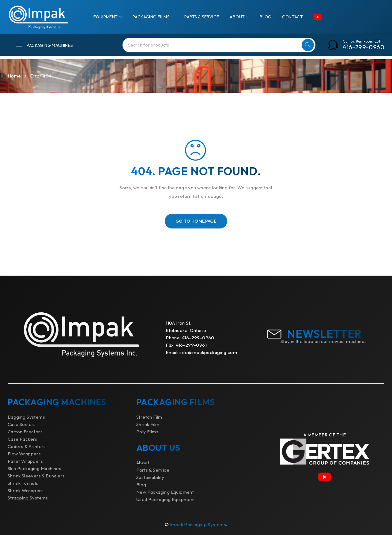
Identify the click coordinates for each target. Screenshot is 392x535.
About (143, 463)
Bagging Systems (26, 417)
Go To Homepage (196, 221)
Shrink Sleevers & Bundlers (36, 476)
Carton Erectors (25, 432)
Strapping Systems (28, 498)
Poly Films (147, 432)
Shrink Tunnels (23, 483)
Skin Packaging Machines (34, 468)
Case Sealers (22, 424)
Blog (141, 485)
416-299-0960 (364, 47)
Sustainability (150, 477)
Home (14, 76)
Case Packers (23, 439)
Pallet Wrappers (25, 461)
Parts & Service (153, 470)
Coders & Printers (27, 446)
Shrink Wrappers (26, 490)
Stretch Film (149, 417)
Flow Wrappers (24, 454)
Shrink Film (148, 424)
